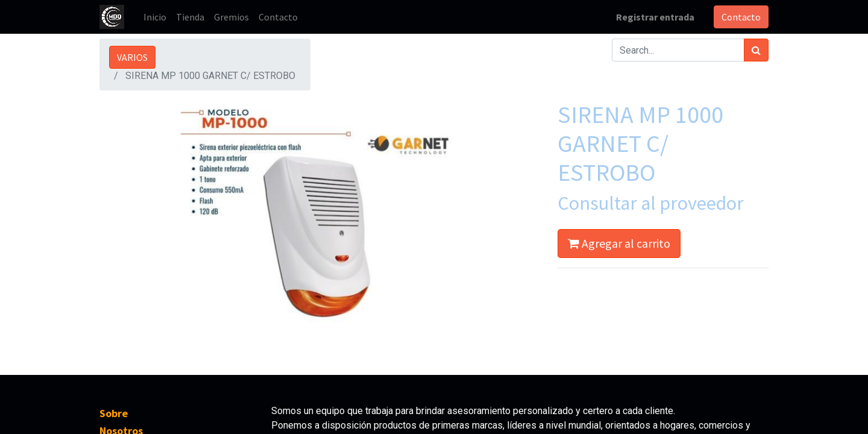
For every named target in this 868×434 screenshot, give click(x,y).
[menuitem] (155, 17)
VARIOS (132, 57)
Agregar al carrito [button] (619, 243)
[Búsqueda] (756, 50)
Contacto (741, 17)
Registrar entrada (655, 17)
